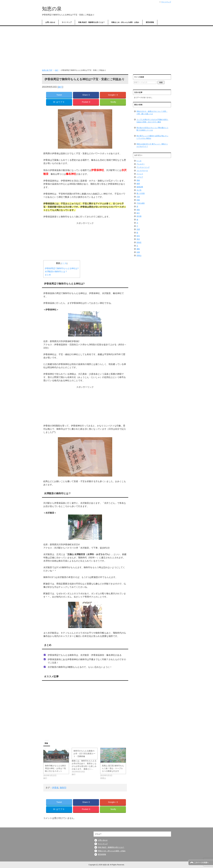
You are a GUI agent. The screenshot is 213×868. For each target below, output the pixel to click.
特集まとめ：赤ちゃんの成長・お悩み (125, 22)
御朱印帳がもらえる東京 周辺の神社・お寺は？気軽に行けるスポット (55, 768)
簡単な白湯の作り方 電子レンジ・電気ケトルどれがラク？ (152, 145)
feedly (113, 102)
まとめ (48, 275)
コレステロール (142, 171)
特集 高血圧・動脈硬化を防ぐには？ (91, 22)
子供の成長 (141, 203)
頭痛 (138, 252)
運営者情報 (150, 22)
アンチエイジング (143, 167)
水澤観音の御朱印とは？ (56, 271)
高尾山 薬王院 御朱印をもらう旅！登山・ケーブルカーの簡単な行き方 (113, 768)
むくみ (139, 161)
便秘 (138, 180)
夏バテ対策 (141, 193)
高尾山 (139, 255)
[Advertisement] (106, 46)
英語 (138, 239)
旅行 (60, 87)
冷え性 (139, 190)
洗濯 (138, 229)
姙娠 (138, 200)
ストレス (140, 174)
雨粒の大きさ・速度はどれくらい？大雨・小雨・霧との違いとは (152, 113)
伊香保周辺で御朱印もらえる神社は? (62, 268)
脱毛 (138, 236)
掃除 (138, 210)
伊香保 (55, 788)
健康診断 (140, 187)
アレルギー (141, 164)
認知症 (139, 242)
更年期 (139, 216)
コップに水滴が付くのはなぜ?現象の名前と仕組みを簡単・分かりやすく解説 (152, 121)
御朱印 (63, 788)
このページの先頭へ (201, 863)
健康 (138, 184)
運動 (138, 249)
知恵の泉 (52, 9)
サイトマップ (67, 22)
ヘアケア (140, 177)
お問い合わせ (50, 22)
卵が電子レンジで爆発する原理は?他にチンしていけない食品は (152, 137)
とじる (64, 263)
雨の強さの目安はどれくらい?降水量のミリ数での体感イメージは (152, 129)
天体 (138, 197)
